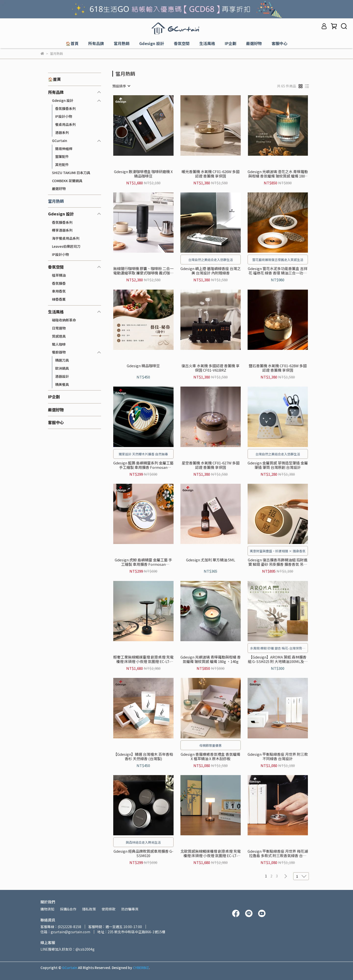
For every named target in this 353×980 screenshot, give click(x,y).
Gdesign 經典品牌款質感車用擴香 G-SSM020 (143, 853)
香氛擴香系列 (65, 108)
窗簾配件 (62, 156)
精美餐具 (62, 384)
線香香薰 (59, 299)
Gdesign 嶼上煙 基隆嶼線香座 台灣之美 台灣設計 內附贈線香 (211, 271)
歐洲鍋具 (62, 368)
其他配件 (62, 165)
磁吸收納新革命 (64, 320)
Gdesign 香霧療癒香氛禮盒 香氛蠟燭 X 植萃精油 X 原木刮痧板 (210, 756)
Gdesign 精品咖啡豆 (143, 366)
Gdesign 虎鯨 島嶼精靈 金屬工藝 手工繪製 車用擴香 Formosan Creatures (143, 562)
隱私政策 (89, 909)
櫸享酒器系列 (62, 230)
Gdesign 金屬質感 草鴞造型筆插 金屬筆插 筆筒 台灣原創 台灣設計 (278, 465)
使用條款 (109, 909)
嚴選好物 (59, 189)
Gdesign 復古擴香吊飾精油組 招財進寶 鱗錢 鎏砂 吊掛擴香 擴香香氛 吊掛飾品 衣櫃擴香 (278, 562)
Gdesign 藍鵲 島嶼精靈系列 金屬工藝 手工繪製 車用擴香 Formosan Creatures (143, 465)
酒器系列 (62, 132)
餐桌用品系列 (65, 124)
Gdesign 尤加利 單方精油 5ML (211, 560)
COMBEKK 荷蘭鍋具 (67, 181)
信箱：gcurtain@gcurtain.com (65, 932)
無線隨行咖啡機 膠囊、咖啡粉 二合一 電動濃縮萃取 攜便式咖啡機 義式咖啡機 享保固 (143, 271)
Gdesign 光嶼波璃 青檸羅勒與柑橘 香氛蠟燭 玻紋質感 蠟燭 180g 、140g (211, 659)
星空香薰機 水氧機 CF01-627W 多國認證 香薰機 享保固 (211, 465)
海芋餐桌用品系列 (66, 238)
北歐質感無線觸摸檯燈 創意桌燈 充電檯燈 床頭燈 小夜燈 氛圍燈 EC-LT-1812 (211, 853)
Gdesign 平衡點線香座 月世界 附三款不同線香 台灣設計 (278, 756)
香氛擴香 (59, 283)
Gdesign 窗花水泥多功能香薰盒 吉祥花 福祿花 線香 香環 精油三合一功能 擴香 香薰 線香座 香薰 (278, 271)
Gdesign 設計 (63, 100)
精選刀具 (62, 360)
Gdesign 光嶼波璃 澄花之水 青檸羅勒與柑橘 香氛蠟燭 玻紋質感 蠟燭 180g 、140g (278, 174)
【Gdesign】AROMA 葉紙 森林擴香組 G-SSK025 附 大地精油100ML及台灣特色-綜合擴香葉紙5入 (278, 659)
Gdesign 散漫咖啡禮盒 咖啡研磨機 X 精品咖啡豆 (143, 174)
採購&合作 (68, 909)
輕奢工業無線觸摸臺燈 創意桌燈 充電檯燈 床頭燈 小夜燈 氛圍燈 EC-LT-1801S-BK (143, 659)
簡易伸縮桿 (64, 149)
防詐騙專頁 (130, 909)
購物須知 (47, 909)
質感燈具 (59, 336)
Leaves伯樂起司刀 (66, 246)
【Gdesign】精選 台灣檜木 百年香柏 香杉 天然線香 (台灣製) (143, 756)
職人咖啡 (59, 344)
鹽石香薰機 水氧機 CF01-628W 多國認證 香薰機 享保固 (278, 368)
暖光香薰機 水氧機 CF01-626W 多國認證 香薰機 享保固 (211, 174)
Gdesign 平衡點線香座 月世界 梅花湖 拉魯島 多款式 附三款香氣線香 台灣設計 (278, 853)
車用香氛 (59, 291)
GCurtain (60, 141)
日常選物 (59, 328)
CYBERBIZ (141, 968)
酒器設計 (62, 376)
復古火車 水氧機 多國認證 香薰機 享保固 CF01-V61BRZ (210, 368)
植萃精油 (59, 275)
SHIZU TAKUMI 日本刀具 (71, 173)
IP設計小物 (64, 116)
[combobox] (121, 86)
